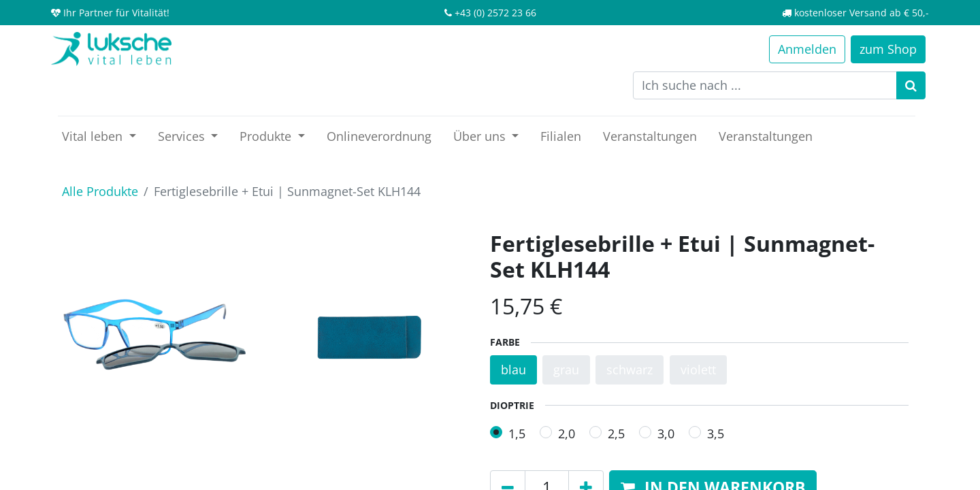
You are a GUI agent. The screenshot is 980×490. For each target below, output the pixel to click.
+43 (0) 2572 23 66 (495, 13)
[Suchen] (911, 85)
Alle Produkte (100, 191)
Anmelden (807, 49)
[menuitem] (379, 136)
